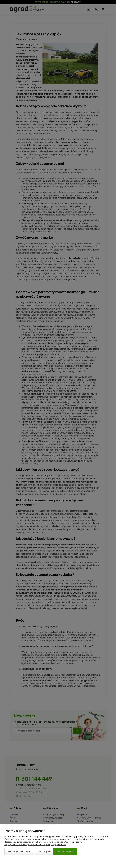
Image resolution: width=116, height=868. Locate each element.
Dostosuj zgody (44, 851)
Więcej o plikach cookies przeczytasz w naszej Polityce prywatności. (35, 844)
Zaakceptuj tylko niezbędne (19, 851)
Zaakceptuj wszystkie (65, 851)
